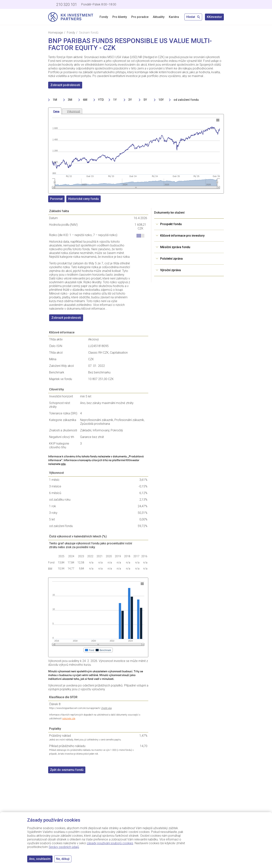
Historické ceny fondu (83, 199)
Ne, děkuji (63, 859)
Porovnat (56, 199)
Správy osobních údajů (64, 847)
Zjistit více (106, 708)
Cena (56, 112)
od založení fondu (186, 100)
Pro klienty (120, 17)
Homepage (56, 33)
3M (70, 100)
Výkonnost (74, 111)
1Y (115, 100)
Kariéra (174, 17)
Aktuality (159, 17)
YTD (101, 100)
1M (55, 100)
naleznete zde (69, 719)
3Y (130, 100)
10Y (161, 100)
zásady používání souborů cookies (110, 843)
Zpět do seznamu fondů (67, 770)
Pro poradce (140, 17)
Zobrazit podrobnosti (65, 85)
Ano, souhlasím (40, 859)
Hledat (193, 17)
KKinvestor (214, 17)
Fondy (104, 17)
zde (63, 464)
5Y (145, 100)
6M (85, 100)
